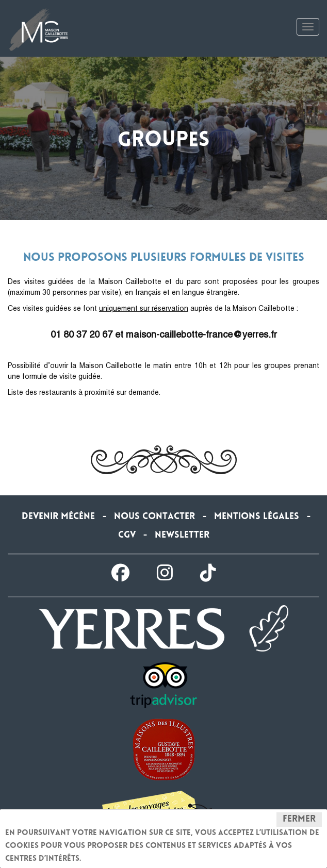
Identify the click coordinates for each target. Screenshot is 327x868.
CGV (127, 536)
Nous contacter (154, 517)
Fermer (299, 820)
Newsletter (182, 536)
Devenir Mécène (58, 517)
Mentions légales (257, 517)
